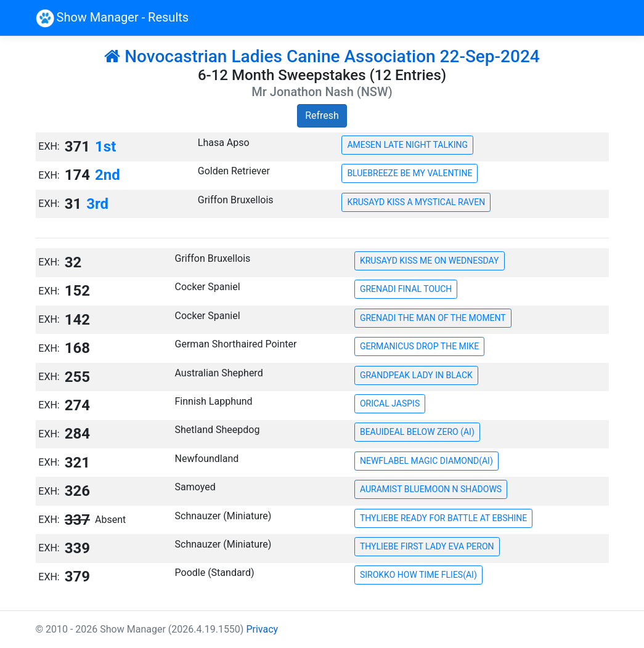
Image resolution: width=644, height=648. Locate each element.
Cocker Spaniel (208, 287)
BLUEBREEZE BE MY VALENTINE (410, 173)
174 (77, 175)
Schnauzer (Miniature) (223, 516)
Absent (110, 520)
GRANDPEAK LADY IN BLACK (416, 375)
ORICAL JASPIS (390, 403)
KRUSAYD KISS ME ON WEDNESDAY (430, 261)
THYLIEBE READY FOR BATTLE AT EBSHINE (443, 518)
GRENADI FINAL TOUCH (406, 289)
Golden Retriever (234, 171)
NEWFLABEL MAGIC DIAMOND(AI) (426, 461)
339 (77, 548)
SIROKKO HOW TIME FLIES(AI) (418, 575)
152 (77, 291)
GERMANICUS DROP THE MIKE (419, 346)
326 (77, 491)
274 (77, 405)
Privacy (262, 629)
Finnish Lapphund (214, 401)
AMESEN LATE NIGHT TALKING (407, 145)
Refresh (322, 115)
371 (77, 147)
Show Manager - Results (112, 18)
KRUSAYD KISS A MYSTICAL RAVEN (416, 202)
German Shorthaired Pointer (236, 344)
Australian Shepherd (219, 373)
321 (77, 463)
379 (77, 577)
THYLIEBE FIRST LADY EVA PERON (427, 546)
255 (77, 377)
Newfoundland (207, 459)
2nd (108, 175)
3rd (97, 204)
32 (73, 262)
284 (77, 434)
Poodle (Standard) (215, 573)
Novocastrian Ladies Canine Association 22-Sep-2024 (322, 56)
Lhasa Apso (224, 143)
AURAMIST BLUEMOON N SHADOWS (431, 489)
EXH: (49, 146)
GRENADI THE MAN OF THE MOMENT (433, 318)
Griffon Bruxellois (236, 200)
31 (73, 204)
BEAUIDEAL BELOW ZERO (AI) (417, 432)
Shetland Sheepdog (218, 430)
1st (105, 147)
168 (77, 348)
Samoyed (195, 487)
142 (77, 320)
